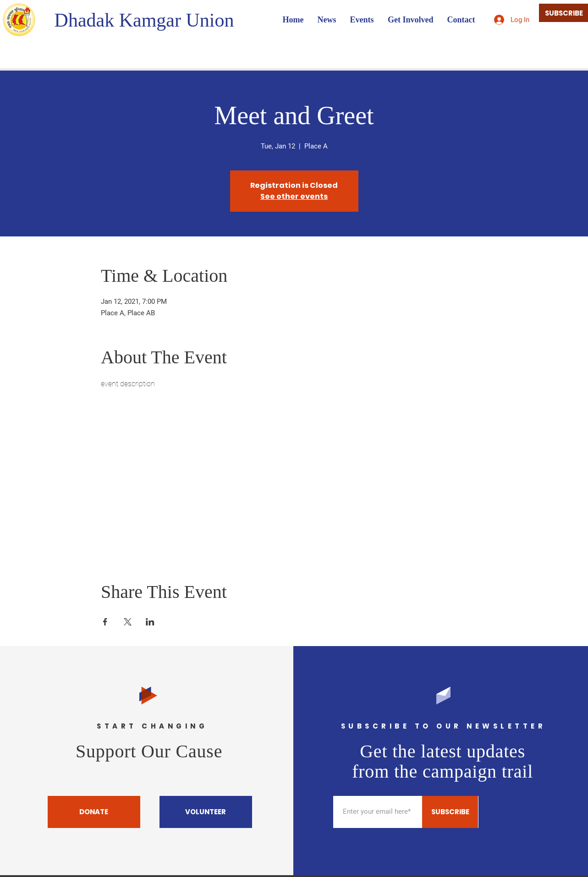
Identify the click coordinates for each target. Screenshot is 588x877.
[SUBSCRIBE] (450, 812)
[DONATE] (94, 812)
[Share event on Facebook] (105, 622)
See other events (294, 196)
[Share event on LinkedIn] (150, 622)
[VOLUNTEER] (206, 812)
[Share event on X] (128, 622)
